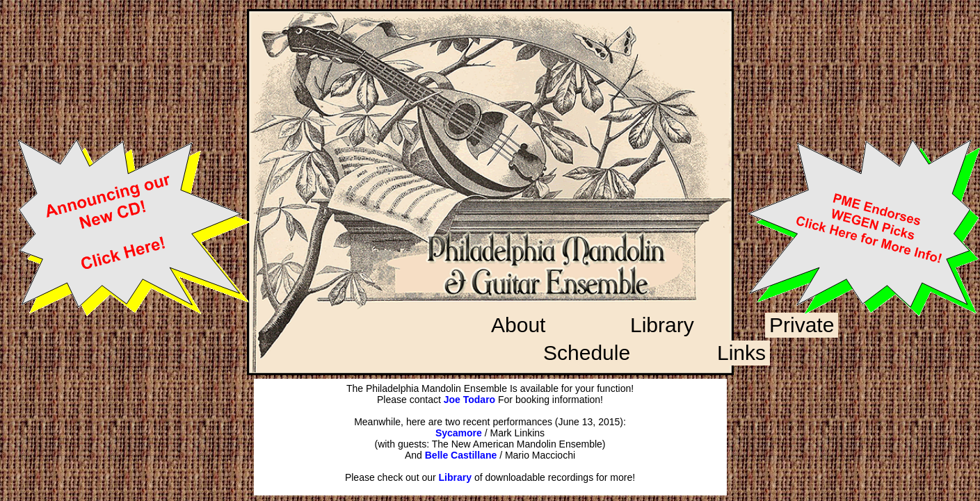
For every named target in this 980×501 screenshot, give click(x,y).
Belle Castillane (461, 455)
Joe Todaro (469, 400)
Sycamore (459, 433)
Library (455, 477)
